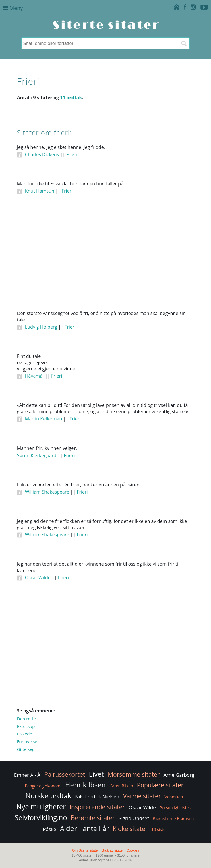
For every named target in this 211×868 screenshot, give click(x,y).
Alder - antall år (85, 828)
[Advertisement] (105, 260)
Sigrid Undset (134, 818)
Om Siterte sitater (85, 850)
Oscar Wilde (38, 578)
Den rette (26, 719)
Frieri (72, 154)
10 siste (158, 829)
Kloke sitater (130, 829)
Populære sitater (160, 785)
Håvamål (34, 376)
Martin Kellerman (43, 419)
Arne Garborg (179, 775)
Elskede (25, 734)
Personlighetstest (176, 808)
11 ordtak (71, 98)
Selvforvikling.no (41, 817)
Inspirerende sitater (97, 807)
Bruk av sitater (113, 850)
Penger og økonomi (43, 786)
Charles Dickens (42, 154)
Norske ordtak (49, 796)
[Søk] (184, 43)
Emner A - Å (27, 775)
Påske (49, 829)
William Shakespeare (47, 492)
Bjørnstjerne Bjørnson (173, 819)
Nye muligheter (41, 806)
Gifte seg (26, 749)
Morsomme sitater (134, 774)
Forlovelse (27, 741)
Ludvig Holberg (41, 327)
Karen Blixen (121, 786)
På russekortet (65, 774)
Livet (96, 774)
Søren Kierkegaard (37, 455)
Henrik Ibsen (86, 785)
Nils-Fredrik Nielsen (97, 796)
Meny (13, 8)
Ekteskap (26, 726)
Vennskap (174, 797)
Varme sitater (142, 796)
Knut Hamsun (40, 191)
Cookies (133, 850)
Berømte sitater (93, 818)
